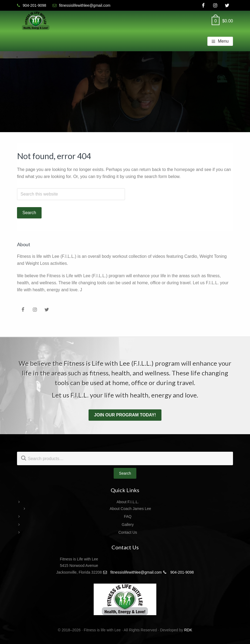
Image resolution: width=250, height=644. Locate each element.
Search (125, 473)
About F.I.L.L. (128, 502)
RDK (188, 630)
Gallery (128, 525)
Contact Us (128, 532)
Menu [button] (223, 41)
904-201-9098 (178, 572)
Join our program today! (125, 415)
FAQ (128, 516)
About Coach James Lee (130, 509)
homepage (185, 169)
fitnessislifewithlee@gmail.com (132, 572)
